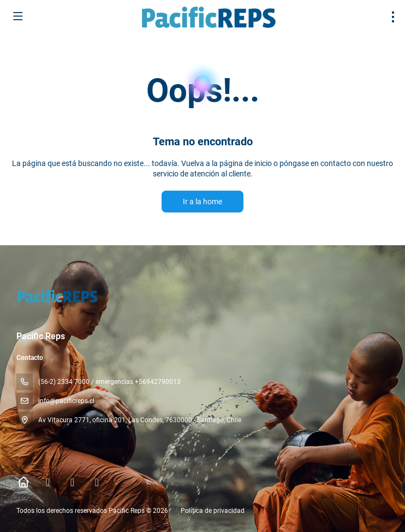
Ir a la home (202, 202)
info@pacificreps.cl (66, 401)
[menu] (393, 17)
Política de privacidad (213, 511)
